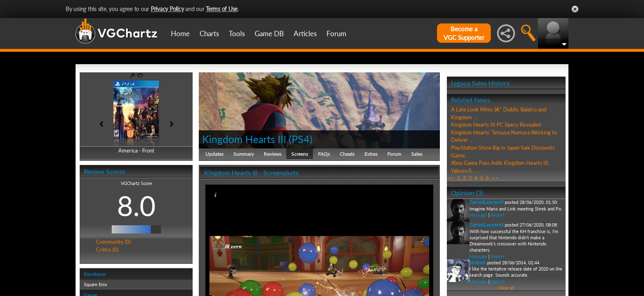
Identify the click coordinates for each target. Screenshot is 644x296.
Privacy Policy (167, 9)
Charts (209, 34)
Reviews (273, 154)
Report (498, 215)
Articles (305, 34)
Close (575, 9)
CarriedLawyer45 (486, 202)
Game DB (269, 34)
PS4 (301, 139)
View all (506, 288)
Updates (214, 154)
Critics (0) (107, 250)
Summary (244, 154)
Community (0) (113, 242)
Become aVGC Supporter (464, 33)
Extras (371, 154)
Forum (336, 34)
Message (478, 215)
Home (180, 34)
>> (495, 178)
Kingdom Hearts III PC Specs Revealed (496, 125)
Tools (237, 34)
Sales (417, 154)
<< (451, 178)
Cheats (347, 154)
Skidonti (478, 262)
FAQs (324, 154)
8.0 (136, 206)
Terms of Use (222, 9)
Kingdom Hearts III (244, 139)
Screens (300, 154)
